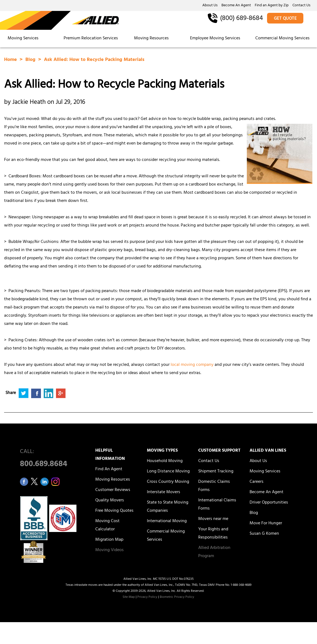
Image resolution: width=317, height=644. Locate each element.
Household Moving (165, 461)
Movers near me (213, 519)
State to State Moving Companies (168, 507)
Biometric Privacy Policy (177, 597)
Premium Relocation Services (91, 39)
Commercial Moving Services (282, 39)
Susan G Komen (264, 534)
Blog (31, 60)
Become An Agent (236, 6)
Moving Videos (109, 550)
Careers (257, 482)
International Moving (167, 521)
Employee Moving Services (215, 39)
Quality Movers (110, 501)
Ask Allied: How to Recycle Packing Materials (94, 60)
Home (11, 60)
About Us (210, 6)
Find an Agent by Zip (272, 6)
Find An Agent (109, 469)
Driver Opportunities (269, 503)
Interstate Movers (164, 492)
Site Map (129, 597)
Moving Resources (151, 39)
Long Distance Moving (168, 472)
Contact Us (301, 6)
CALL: (51, 459)
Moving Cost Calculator (107, 525)
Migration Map (109, 540)
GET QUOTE (285, 19)
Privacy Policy (147, 597)
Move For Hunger (266, 524)
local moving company (192, 365)
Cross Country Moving (168, 482)
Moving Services (23, 39)
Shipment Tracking (216, 472)
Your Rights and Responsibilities (213, 534)
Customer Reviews (113, 490)
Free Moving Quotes (114, 511)
